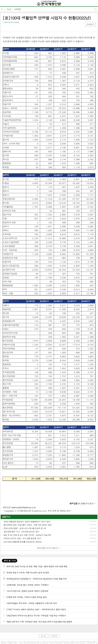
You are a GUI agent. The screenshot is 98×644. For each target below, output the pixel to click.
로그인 (43, 636)
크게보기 (90, 24)
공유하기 (95, 9)
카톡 (15, 27)
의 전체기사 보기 (81, 504)
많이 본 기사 (10, 561)
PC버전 (54, 636)
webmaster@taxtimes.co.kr (24, 507)
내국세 (18, 9)
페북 (5, 27)
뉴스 (9, 9)
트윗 (10, 27)
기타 (20, 27)
